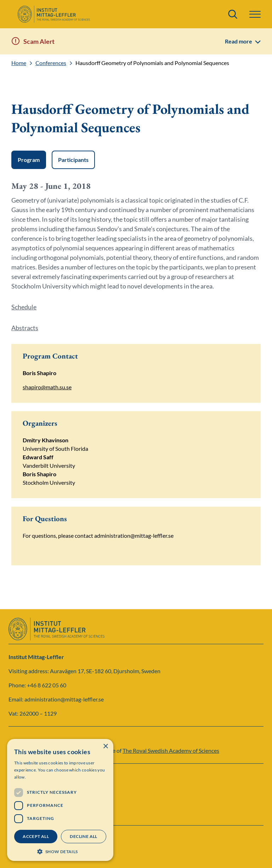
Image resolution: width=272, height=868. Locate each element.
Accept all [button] (36, 836)
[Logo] (54, 14)
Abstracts (25, 328)
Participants (73, 160)
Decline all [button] (83, 836)
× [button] (105, 747)
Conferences (51, 63)
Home (19, 63)
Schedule (24, 307)
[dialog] (60, 800)
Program (29, 160)
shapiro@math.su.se (47, 387)
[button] (255, 14)
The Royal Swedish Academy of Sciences (171, 750)
